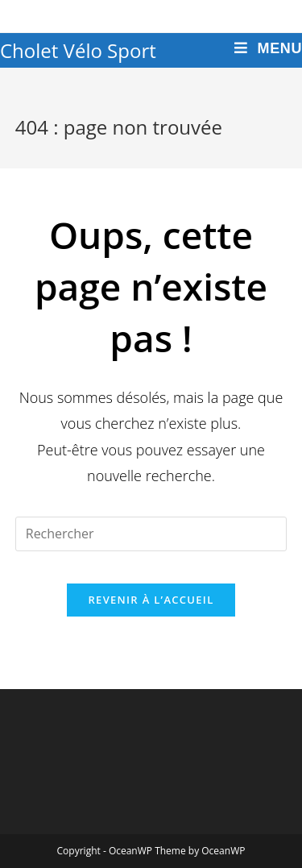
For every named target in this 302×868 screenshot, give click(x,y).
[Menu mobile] (268, 49)
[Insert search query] (151, 534)
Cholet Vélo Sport (78, 50)
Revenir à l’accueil (151, 600)
